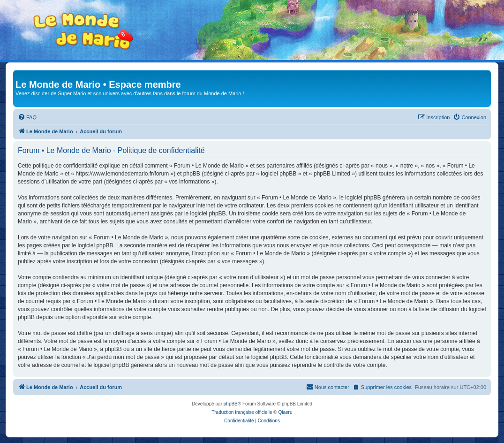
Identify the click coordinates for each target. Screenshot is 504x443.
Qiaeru (285, 412)
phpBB (231, 404)
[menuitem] (27, 117)
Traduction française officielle (242, 412)
